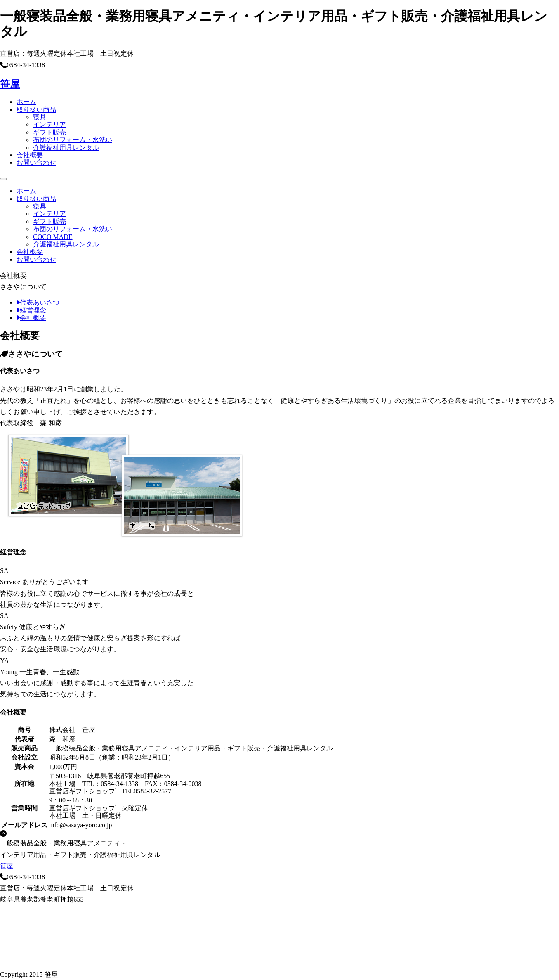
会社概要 (30, 155)
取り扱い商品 (36, 110)
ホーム (26, 102)
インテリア (50, 124)
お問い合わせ (36, 162)
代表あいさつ (38, 302)
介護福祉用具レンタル (66, 148)
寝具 (40, 117)
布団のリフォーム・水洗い (73, 140)
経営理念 (31, 310)
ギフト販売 (50, 132)
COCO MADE (53, 237)
